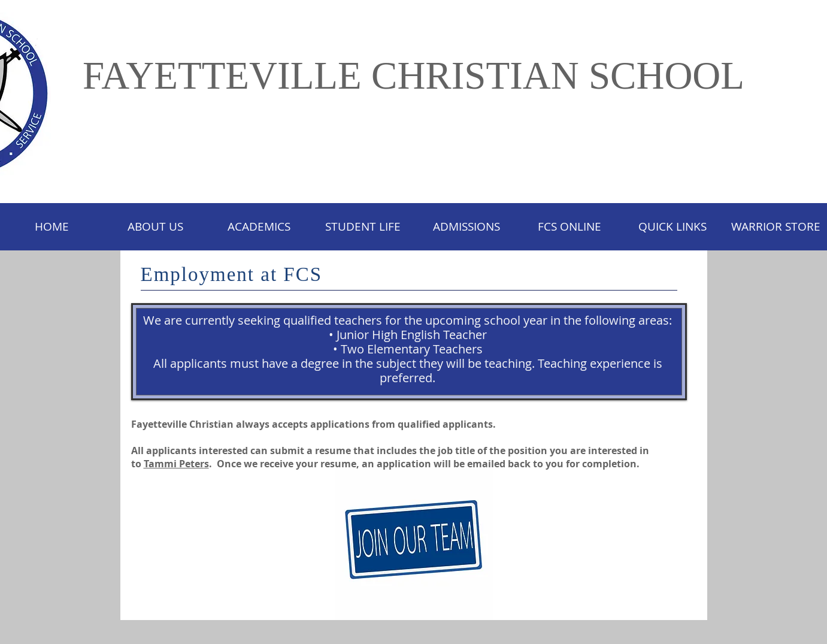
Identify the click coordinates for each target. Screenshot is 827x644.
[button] (363, 227)
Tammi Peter (174, 464)
